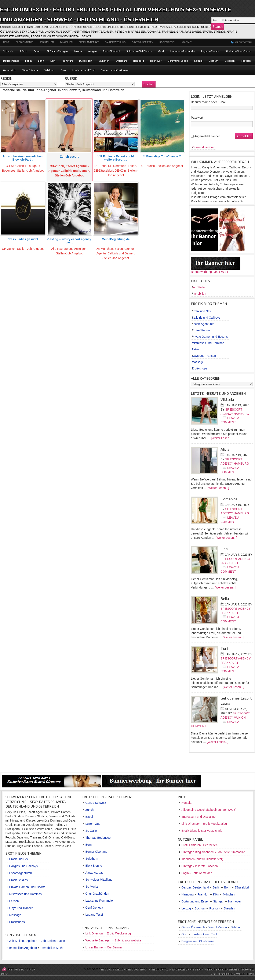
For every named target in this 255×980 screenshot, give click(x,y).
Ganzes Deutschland (195, 887)
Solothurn (92, 859)
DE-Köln (120, 171)
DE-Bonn (100, 166)
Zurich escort (69, 157)
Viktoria (227, 399)
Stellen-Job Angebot (30, 171)
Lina (224, 549)
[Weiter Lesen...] (222, 438)
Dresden (230, 61)
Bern (89, 845)
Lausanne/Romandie (183, 51)
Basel (37, 51)
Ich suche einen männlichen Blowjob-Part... (23, 158)
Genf (161, 51)
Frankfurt (67, 61)
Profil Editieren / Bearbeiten (200, 845)
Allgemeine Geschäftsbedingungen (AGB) (209, 810)
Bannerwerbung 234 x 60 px (209, 272)
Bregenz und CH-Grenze (115, 70)
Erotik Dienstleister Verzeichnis (202, 831)
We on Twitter (243, 42)
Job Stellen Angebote (23, 941)
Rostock (246, 61)
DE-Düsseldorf (104, 171)
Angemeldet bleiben (207, 136)
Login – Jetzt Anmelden (197, 873)
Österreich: (10, 70)
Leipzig (198, 61)
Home (6, 42)
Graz (63, 70)
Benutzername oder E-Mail (209, 102)
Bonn (41, 61)
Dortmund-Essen (178, 61)
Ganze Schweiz (96, 803)
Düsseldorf (86, 61)
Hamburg (139, 61)
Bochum (214, 61)
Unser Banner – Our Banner (104, 947)
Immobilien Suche (52, 948)
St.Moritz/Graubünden (238, 51)
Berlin (28, 61)
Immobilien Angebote (23, 948)
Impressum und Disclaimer (199, 817)
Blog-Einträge (25, 42)
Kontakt (187, 42)
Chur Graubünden (97, 894)
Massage (198, 362)
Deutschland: (11, 61)
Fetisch (196, 349)
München (104, 61)
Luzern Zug (93, 824)
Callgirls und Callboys (206, 318)
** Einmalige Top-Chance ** (162, 156)
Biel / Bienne (94, 866)
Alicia (225, 449)
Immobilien (66, 42)
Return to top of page (18, 972)
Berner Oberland (96, 852)
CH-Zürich (57, 166)
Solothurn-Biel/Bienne (139, 51)
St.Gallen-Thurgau (57, 51)
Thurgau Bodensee (98, 838)
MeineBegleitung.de (116, 239)
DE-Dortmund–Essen (122, 166)
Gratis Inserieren (142, 42)
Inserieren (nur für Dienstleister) (202, 859)
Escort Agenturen (203, 324)
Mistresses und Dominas (208, 343)
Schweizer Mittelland (99, 880)
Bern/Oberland (112, 51)
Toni (224, 648)
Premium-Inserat (89, 42)
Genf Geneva (94, 908)
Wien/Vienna (30, 70)
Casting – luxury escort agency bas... (69, 241)
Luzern (78, 51)
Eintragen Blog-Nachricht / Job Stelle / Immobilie (213, 852)
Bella (225, 599)
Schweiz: (8, 51)
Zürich (24, 51)
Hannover (156, 61)
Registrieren (167, 42)
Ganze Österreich (193, 927)
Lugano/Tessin (210, 51)
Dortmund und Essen (196, 901)
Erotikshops (199, 368)
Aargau (92, 51)
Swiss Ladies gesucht (23, 239)
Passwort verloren (204, 147)
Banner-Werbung (115, 42)
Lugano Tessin (95, 915)
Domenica (229, 499)
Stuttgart (121, 61)
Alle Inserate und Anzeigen (69, 249)
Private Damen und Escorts (210, 337)
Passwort (197, 118)
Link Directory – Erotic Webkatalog (108, 933)
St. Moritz (92, 887)
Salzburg (49, 70)
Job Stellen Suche (53, 941)
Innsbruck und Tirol (83, 70)
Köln (53, 61)
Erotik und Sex (201, 311)
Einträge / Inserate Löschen (200, 866)
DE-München (104, 249)
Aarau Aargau (95, 873)
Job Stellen (47, 42)
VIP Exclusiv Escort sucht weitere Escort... (116, 158)
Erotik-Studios (201, 330)
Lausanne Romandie (99, 901)
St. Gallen (92, 831)
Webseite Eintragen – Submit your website (113, 940)
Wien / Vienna (218, 927)
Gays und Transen (204, 356)
